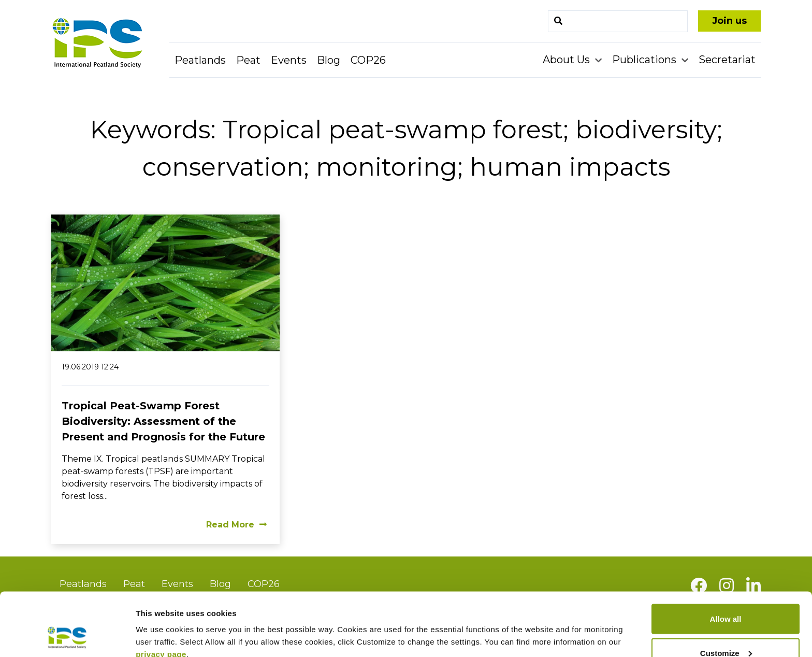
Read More (236, 525)
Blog (329, 60)
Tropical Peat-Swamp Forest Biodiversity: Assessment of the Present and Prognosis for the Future (163, 421)
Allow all (726, 561)
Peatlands (200, 60)
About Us (568, 60)
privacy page (161, 597)
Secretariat (727, 60)
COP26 (368, 60)
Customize (726, 596)
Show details (160, 625)
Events (289, 60)
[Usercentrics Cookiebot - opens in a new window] (67, 637)
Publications (646, 60)
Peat (248, 60)
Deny (726, 629)
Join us (729, 21)
